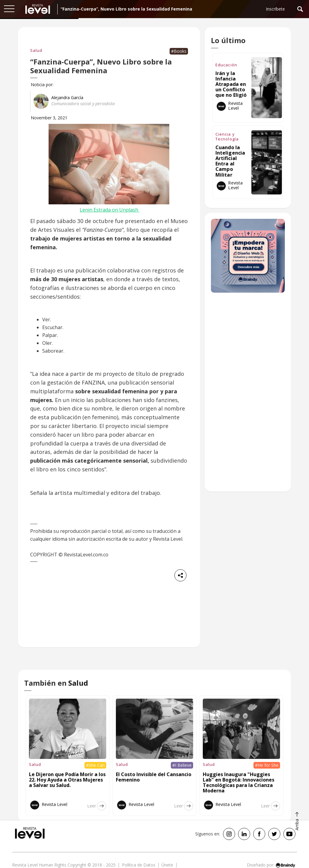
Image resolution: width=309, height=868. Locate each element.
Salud (36, 50)
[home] (38, 9)
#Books (179, 51)
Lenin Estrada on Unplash (110, 210)
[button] (9, 9)
